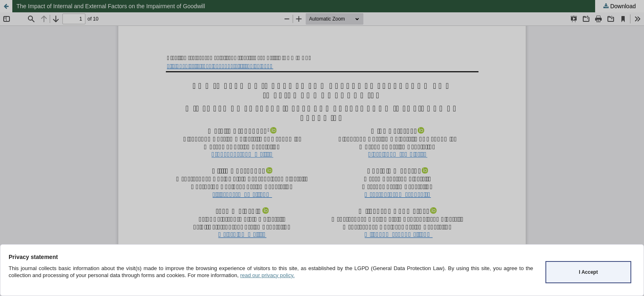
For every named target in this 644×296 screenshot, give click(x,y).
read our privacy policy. (268, 275)
